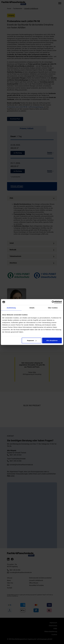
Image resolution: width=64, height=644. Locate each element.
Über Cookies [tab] (53, 308)
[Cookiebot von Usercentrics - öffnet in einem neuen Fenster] (53, 302)
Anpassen (32, 340)
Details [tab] (32, 308)
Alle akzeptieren (52, 340)
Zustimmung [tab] (11, 308)
